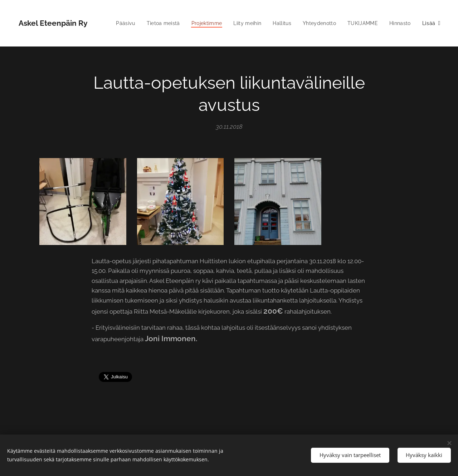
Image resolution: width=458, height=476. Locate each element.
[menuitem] (151, 23)
